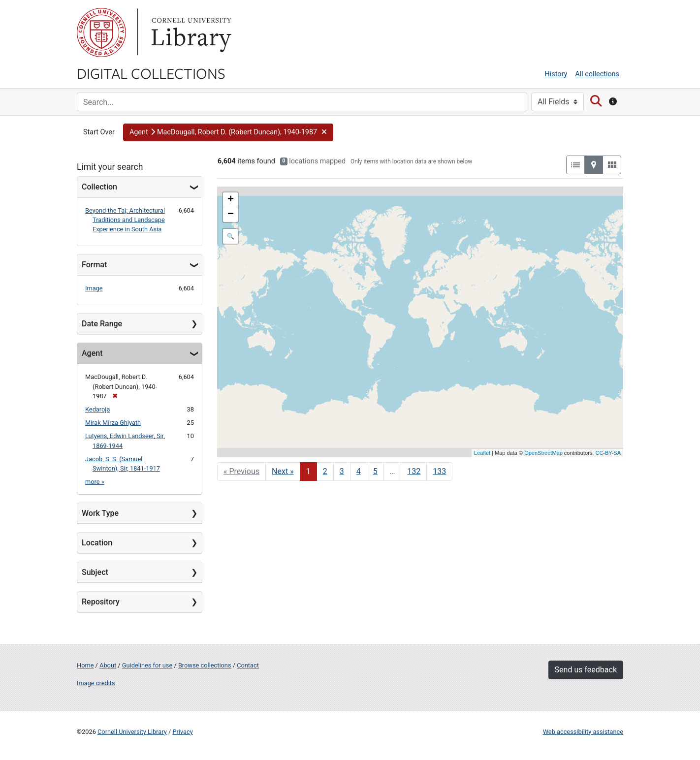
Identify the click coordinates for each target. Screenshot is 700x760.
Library (190, 32)
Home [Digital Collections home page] (85, 665)
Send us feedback (586, 670)
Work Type (100, 513)
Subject (95, 572)
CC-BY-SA (608, 453)
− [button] (231, 215)
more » (95, 482)
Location (97, 543)
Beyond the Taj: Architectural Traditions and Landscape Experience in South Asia (125, 220)
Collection (99, 187)
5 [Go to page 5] (375, 471)
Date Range (102, 324)
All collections (597, 74)
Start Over (99, 132)
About (108, 665)
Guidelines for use (147, 665)
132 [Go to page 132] (414, 471)
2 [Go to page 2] (325, 471)
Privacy (182, 732)
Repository (101, 602)
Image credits (96, 683)
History (556, 74)
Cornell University (101, 32)
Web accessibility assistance (583, 732)
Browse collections (205, 665)
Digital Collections (151, 73)
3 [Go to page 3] (342, 471)
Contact (248, 665)
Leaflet (482, 453)
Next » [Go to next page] (283, 471)
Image (94, 288)
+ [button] (231, 200)
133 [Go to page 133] (439, 471)
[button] (228, 132)
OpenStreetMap (543, 453)
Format (94, 265)
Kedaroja (97, 409)
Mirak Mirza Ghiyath (113, 423)
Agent (92, 353)
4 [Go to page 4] (359, 471)
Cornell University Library (132, 732)
